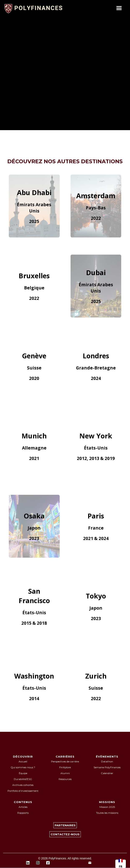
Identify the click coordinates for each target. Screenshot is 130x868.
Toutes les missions (107, 813)
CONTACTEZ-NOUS (65, 834)
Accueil (23, 761)
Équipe (23, 773)
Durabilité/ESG (23, 779)
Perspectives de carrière (65, 761)
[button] (119, 8)
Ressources (65, 779)
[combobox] (121, 864)
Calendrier (107, 773)
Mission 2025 (107, 807)
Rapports (23, 813)
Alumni (65, 773)
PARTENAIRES (65, 825)
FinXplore (65, 767)
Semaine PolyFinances (107, 767)
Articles (23, 807)
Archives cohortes (23, 785)
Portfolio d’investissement (23, 791)
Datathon (107, 761)
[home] (36, 8)
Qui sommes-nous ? (23, 767)
